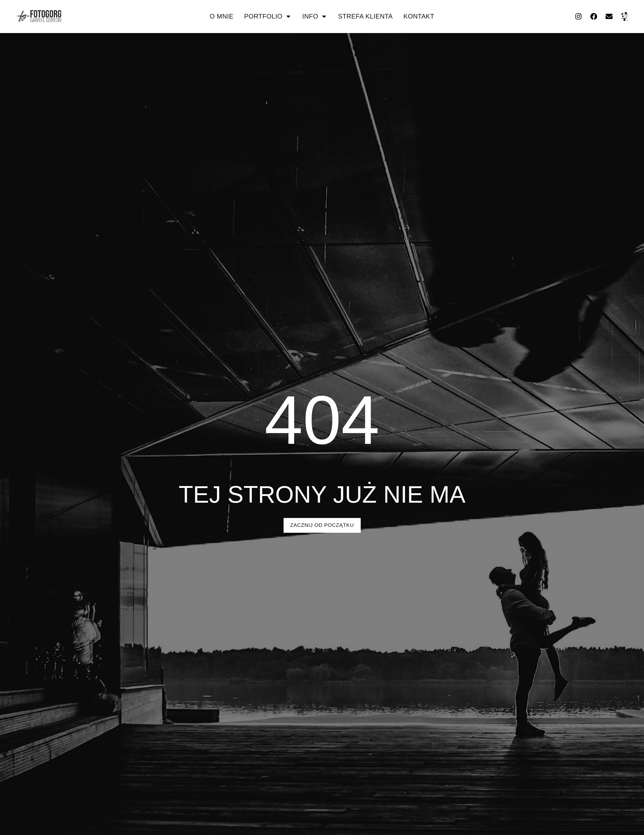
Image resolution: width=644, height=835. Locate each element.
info (315, 16)
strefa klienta (365, 16)
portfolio (268, 16)
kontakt (419, 16)
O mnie (221, 16)
